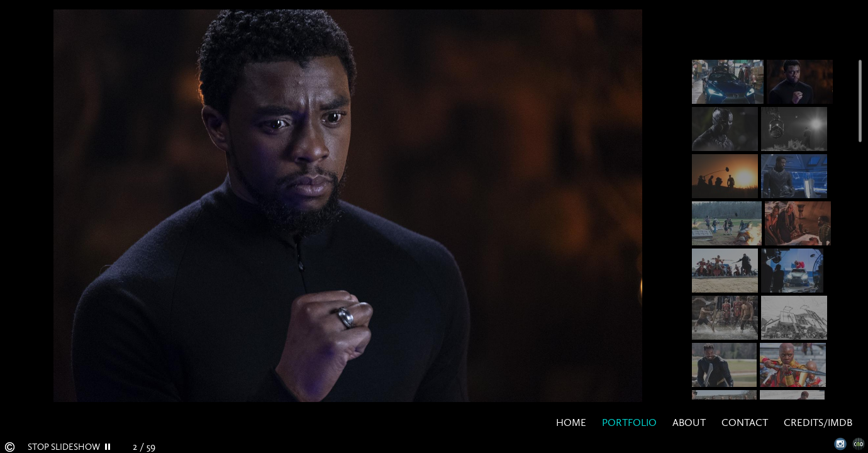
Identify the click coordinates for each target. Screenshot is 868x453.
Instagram (841, 444)
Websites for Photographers (859, 444)
